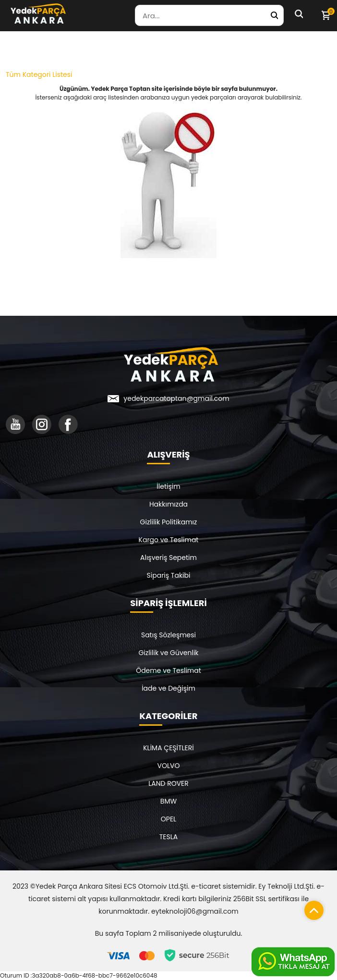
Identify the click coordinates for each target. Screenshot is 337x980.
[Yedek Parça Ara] (274, 15)
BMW (168, 801)
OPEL (168, 819)
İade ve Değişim (168, 688)
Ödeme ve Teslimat (168, 670)
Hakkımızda (168, 504)
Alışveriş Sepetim (168, 558)
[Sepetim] (325, 15)
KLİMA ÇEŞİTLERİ (168, 748)
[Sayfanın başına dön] (312, 908)
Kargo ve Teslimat (169, 540)
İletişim (168, 486)
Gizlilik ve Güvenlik (168, 653)
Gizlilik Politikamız (169, 522)
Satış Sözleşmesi (168, 635)
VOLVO (169, 766)
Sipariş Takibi (169, 575)
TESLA (168, 837)
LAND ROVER (168, 783)
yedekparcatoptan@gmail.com (176, 398)
